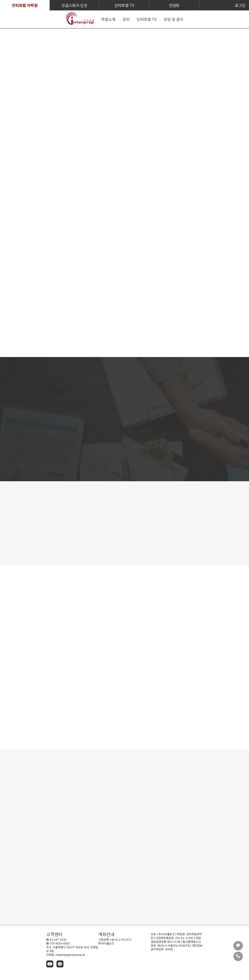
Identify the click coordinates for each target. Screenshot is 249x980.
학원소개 (108, 19)
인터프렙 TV (124, 5)
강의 (126, 19)
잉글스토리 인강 (75, 5)
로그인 (240, 5)
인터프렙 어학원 (25, 5)
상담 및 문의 (174, 19)
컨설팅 (174, 5)
